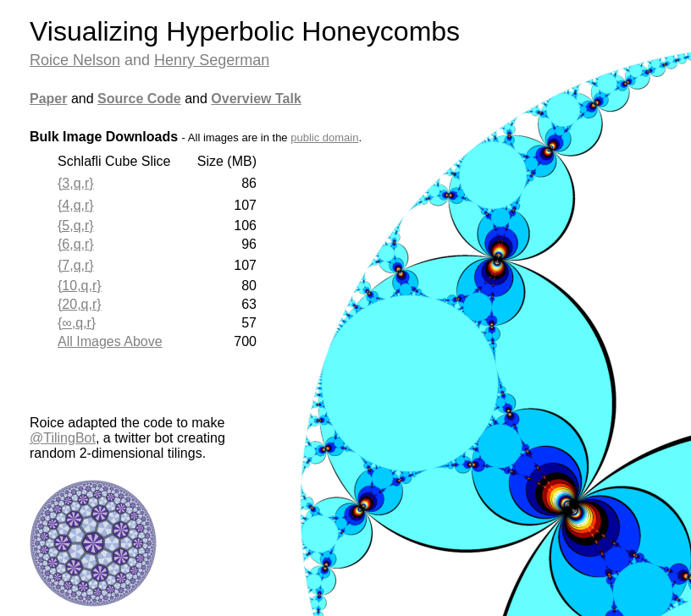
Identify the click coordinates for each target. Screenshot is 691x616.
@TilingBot (63, 438)
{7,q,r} (76, 265)
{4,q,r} (76, 205)
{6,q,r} (76, 244)
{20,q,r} (80, 304)
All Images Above (110, 341)
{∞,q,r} (77, 323)
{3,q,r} (76, 183)
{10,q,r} (80, 286)
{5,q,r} (76, 225)
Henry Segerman (212, 60)
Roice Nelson (75, 60)
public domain (324, 137)
